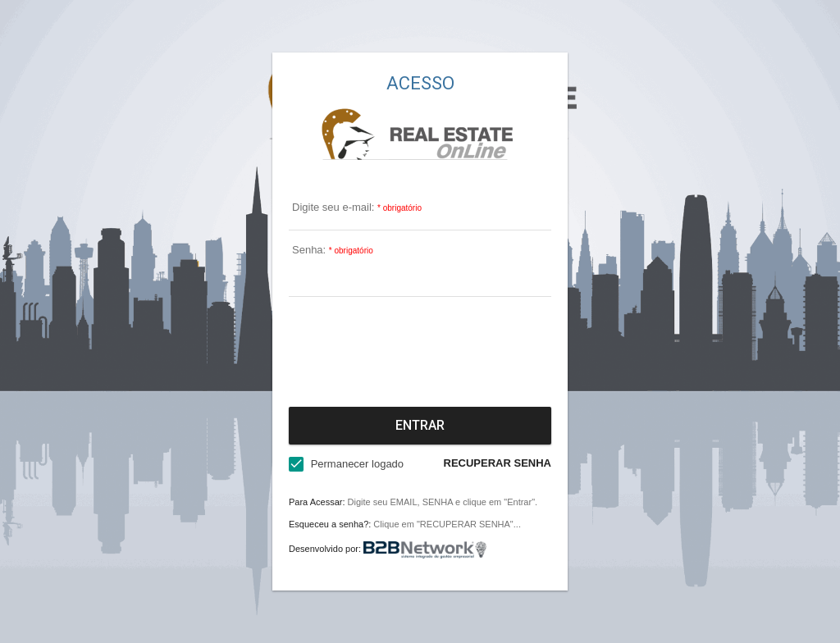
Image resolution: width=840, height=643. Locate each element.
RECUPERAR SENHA (498, 463)
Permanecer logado (357, 464)
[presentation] (420, 349)
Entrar (420, 425)
